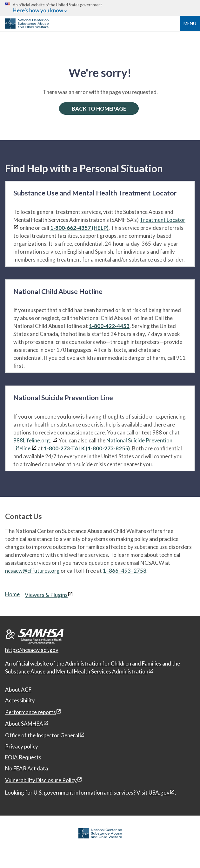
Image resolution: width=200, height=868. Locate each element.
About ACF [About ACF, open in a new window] (18, 690)
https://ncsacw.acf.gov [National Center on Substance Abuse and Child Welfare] (32, 650)
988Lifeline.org (32, 440)
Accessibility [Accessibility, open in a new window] (20, 700)
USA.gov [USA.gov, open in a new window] (159, 793)
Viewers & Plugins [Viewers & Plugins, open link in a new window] (46, 595)
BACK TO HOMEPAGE (99, 109)
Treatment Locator (163, 220)
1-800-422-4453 (109, 326)
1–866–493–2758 (125, 571)
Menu (190, 23)
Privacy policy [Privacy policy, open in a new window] (22, 746)
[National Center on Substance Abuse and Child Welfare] (27, 27)
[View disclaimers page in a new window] (16, 228)
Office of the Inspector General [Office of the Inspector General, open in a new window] (42, 735)
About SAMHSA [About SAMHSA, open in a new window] (24, 724)
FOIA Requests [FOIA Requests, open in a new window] (23, 757)
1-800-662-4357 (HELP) (79, 228)
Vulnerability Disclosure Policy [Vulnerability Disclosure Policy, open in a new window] (41, 780)
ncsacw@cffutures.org (32, 571)
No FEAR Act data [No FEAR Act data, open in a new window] (27, 768)
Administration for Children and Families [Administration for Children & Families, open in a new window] (114, 663)
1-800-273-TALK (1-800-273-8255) (87, 448)
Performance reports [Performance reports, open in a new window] (30, 712)
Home (12, 594)
